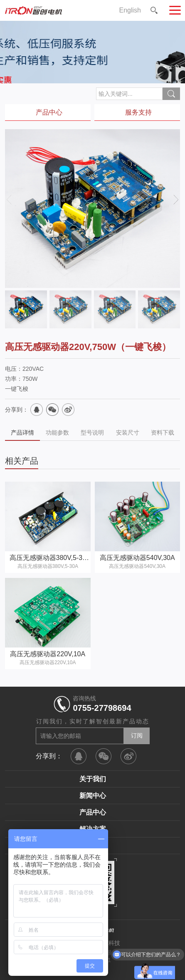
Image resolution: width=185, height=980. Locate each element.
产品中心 (93, 812)
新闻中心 (93, 796)
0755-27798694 (102, 708)
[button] (176, 199)
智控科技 (109, 943)
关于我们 (93, 779)
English (130, 10)
